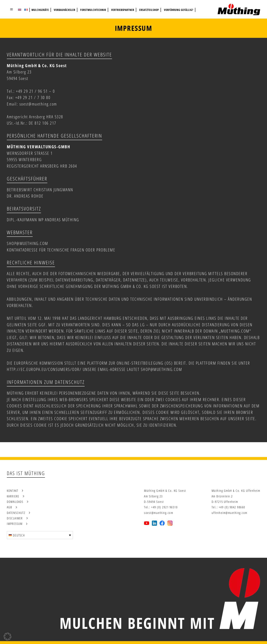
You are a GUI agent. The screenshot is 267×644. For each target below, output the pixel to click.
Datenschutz (16, 513)
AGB (9, 507)
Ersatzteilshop (149, 10)
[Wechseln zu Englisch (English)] (20, 10)
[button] (11, 9)
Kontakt (13, 491)
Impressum (15, 524)
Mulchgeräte (40, 10)
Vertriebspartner (123, 10)
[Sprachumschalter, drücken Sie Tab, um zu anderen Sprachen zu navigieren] (40, 535)
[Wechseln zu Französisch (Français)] (26, 10)
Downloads (15, 502)
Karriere (13, 496)
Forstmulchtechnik (93, 10)
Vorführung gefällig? (179, 10)
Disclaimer (15, 518)
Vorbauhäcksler (64, 10)
